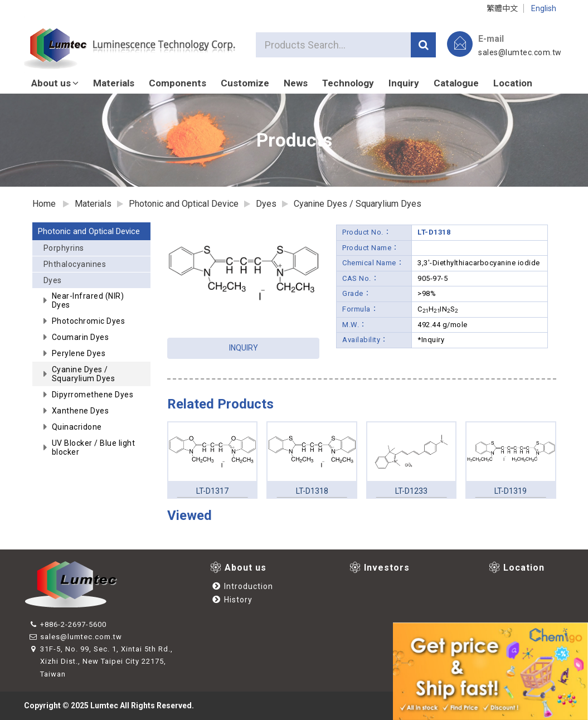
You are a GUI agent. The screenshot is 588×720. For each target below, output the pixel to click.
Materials (114, 83)
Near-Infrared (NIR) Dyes (88, 300)
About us (55, 83)
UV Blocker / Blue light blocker (94, 447)
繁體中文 (502, 8)
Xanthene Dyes (81, 411)
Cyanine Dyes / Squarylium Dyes (358, 204)
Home (44, 204)
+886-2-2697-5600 (68, 624)
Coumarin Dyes (81, 337)
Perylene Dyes (79, 353)
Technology (348, 83)
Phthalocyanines (75, 264)
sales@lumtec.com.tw (520, 52)
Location (513, 83)
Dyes (94, 282)
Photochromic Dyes (89, 321)
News (296, 83)
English (544, 8)
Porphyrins (64, 248)
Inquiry (404, 83)
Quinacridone (77, 427)
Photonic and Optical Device (89, 231)
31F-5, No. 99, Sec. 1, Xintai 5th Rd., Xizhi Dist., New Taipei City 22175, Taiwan (101, 661)
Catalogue (456, 83)
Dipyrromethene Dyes (93, 395)
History (232, 600)
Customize (245, 83)
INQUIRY (244, 348)
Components (178, 83)
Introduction (243, 586)
